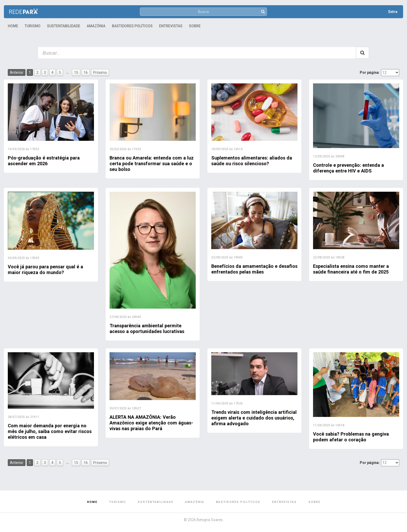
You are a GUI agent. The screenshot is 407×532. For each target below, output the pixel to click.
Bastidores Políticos (132, 26)
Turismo (33, 26)
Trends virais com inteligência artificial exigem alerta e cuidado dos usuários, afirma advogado (250, 418)
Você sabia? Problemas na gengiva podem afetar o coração (355, 437)
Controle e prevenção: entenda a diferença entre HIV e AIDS (352, 168)
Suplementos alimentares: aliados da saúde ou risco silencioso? (252, 161)
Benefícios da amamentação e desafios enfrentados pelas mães (251, 269)
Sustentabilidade (64, 26)
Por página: (370, 72)
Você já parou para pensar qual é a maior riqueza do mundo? (49, 269)
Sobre (195, 26)
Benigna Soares (210, 520)
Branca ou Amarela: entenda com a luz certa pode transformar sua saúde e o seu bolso (151, 163)
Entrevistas (171, 26)
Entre (393, 12)
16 (86, 72)
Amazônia (96, 26)
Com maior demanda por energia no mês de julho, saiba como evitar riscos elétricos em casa (50, 431)
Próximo (100, 72)
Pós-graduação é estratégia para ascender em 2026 (47, 161)
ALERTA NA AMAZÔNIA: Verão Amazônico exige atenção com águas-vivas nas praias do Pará (147, 423)
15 (76, 72)
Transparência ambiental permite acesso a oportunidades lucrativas (151, 328)
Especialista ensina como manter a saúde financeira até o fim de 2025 (354, 269)
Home (13, 26)
